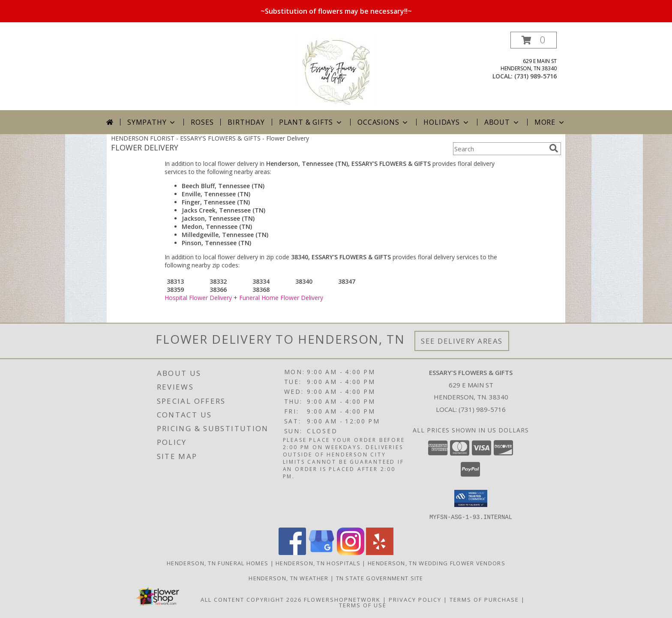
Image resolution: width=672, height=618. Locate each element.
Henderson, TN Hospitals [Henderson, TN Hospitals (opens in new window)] (318, 563)
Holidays (447, 122)
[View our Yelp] (380, 552)
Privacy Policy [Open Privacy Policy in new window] (415, 599)
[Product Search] (499, 149)
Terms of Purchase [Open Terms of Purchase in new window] (484, 599)
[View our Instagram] (351, 552)
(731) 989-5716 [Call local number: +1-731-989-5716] (535, 76)
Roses (202, 122)
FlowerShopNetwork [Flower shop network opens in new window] (342, 599)
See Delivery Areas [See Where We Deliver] (462, 341)
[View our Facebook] (292, 552)
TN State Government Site (380, 578)
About (502, 122)
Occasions (383, 122)
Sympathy (152, 122)
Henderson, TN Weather (288, 578)
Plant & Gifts (311, 122)
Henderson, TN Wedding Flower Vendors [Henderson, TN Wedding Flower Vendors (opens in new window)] (436, 563)
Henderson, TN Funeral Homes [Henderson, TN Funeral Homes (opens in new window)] (217, 563)
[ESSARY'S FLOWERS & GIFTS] (336, 71)
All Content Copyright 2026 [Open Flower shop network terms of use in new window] (251, 599)
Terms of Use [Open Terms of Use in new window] (363, 605)
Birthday (246, 122)
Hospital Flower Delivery (198, 298)
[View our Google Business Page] (321, 552)
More (550, 122)
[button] (534, 40)
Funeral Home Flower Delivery (281, 298)
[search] (554, 148)
